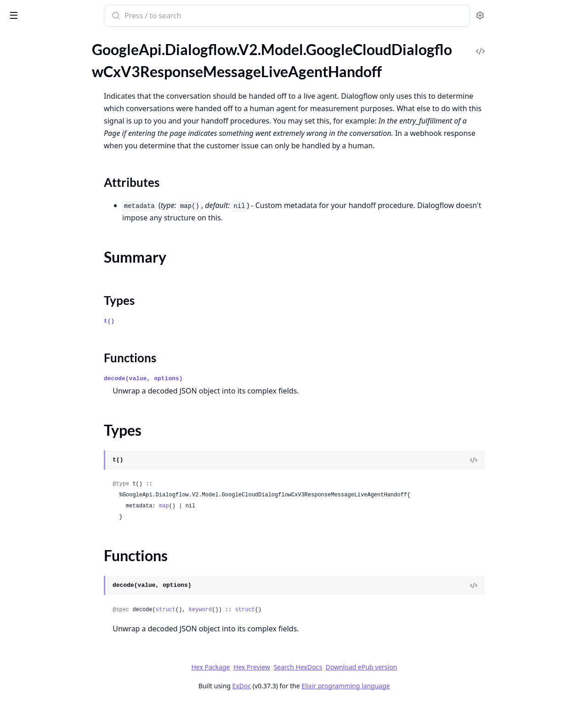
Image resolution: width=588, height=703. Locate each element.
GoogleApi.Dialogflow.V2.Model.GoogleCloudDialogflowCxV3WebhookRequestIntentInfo (65, 460)
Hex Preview (321, 667)
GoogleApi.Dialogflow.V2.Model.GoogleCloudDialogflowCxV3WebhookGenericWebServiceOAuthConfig (65, 411)
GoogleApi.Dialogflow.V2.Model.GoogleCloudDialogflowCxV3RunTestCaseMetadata (65, 237)
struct (234, 610)
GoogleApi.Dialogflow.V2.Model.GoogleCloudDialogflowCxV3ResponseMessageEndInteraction (65, 48)
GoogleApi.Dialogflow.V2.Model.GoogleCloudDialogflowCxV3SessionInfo (65, 262)
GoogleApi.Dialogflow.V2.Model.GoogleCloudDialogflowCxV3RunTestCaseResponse (65, 250)
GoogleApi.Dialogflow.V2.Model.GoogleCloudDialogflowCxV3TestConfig (65, 312)
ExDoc (310, 686)
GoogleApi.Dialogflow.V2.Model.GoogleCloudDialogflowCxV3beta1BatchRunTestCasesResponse (65, 621)
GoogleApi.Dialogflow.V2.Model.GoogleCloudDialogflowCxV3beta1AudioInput (65, 584)
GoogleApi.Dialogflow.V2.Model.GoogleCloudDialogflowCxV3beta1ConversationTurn (65, 659)
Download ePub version (430, 667)
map (233, 506)
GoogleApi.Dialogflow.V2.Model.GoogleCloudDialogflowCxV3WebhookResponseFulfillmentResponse (65, 510)
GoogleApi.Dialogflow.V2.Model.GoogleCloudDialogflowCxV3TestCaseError (65, 287)
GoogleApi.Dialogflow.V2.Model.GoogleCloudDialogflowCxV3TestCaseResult (65, 299)
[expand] (129, 49)
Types (25, 110)
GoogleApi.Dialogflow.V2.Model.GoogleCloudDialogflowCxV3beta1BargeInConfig (65, 597)
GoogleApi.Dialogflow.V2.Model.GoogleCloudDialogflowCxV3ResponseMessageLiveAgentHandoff (65, 72)
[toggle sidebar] (126, 15)
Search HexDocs (366, 667)
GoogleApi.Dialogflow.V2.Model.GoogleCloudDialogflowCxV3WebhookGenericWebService (65, 398)
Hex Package (279, 667)
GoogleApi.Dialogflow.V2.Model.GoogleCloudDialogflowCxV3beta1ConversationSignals (65, 646)
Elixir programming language (414, 686)
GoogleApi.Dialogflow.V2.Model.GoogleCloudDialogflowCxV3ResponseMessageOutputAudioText (65, 163)
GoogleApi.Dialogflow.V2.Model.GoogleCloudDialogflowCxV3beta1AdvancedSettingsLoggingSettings (65, 560)
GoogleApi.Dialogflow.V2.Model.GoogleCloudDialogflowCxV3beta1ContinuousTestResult (65, 634)
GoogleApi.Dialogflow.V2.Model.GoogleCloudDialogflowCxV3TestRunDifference (65, 336)
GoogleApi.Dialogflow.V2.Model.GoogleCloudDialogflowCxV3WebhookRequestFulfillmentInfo (65, 448)
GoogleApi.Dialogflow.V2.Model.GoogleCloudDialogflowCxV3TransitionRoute (65, 361)
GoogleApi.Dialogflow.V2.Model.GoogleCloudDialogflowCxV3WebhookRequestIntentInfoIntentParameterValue (65, 473)
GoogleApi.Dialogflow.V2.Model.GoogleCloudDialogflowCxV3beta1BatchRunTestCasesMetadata (65, 609)
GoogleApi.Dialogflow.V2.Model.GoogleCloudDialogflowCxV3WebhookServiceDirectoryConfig (65, 522)
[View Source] (543, 460)
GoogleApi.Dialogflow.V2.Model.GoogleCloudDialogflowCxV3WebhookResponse (65, 498)
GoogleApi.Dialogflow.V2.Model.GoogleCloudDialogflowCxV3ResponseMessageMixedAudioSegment (65, 150)
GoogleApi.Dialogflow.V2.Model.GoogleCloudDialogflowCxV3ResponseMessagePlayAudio (65, 175)
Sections (29, 88)
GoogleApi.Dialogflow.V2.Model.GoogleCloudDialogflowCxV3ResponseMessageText (65, 200)
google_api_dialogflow (50, 11)
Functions (32, 121)
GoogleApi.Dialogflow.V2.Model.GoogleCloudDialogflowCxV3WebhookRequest (65, 436)
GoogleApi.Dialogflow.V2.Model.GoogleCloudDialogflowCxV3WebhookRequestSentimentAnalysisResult (65, 485)
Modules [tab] (55, 39)
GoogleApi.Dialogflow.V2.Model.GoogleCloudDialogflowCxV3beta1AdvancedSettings (65, 535)
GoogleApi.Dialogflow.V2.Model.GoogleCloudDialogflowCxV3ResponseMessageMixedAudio (65, 138)
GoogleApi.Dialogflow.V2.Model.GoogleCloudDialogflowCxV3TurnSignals (65, 374)
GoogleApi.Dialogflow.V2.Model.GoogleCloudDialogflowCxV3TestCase (65, 274)
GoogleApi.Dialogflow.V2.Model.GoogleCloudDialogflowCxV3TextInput (65, 349)
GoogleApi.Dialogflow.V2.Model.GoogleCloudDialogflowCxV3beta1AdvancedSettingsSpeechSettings (65, 572)
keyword (269, 610)
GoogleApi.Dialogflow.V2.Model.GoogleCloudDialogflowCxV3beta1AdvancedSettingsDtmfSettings (65, 547)
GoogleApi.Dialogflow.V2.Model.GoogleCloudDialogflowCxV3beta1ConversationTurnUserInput (65, 671)
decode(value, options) (212, 379)
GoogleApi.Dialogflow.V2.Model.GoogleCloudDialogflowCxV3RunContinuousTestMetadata (65, 212)
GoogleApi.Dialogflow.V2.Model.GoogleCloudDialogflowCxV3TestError (65, 324)
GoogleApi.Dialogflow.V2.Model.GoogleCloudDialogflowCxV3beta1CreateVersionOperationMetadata (65, 696)
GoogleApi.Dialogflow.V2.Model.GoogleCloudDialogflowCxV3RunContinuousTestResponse (65, 225)
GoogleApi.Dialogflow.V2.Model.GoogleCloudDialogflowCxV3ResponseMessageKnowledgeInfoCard (65, 60)
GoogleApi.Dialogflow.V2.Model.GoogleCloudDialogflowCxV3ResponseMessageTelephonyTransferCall (65, 188)
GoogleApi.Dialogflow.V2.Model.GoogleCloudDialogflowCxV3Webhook (65, 386)
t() (178, 321)
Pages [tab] (17, 39)
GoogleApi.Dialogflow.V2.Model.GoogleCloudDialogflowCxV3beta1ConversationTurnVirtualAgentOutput (65, 683)
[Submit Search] (184, 17)
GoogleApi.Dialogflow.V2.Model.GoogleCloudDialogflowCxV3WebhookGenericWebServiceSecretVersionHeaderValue (65, 423)
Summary (31, 99)
